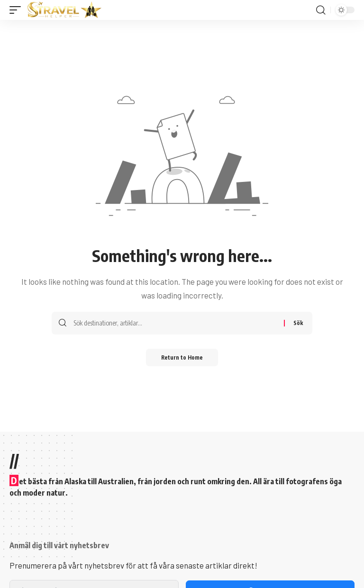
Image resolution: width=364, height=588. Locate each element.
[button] (18, 10)
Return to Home (182, 358)
